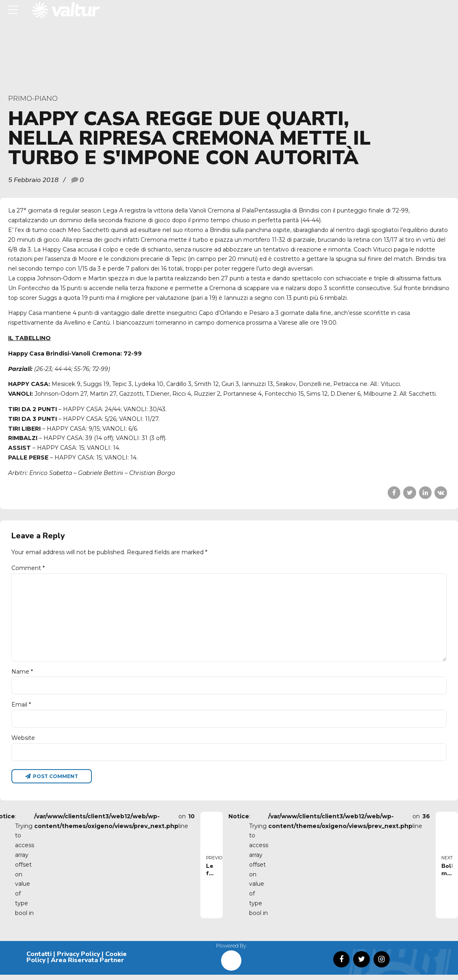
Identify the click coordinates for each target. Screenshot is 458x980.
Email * (21, 709)
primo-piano (33, 98)
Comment (28, 568)
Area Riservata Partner (87, 965)
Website (23, 742)
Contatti (39, 959)
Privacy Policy (78, 959)
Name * (22, 675)
